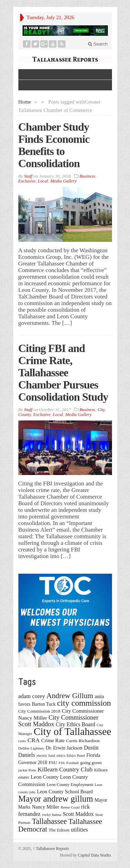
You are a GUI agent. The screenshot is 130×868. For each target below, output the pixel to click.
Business (87, 176)
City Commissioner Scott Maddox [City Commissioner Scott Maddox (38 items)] (58, 721)
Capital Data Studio (94, 855)
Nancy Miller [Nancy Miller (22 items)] (46, 807)
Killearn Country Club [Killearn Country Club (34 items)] (65, 769)
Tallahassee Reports (51, 849)
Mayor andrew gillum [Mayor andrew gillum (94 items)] (56, 799)
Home (25, 102)
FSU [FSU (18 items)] (53, 763)
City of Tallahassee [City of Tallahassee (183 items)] (72, 731)
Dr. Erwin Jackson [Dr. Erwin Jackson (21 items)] (64, 748)
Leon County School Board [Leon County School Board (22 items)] (65, 792)
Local (43, 181)
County (25, 414)
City (101, 410)
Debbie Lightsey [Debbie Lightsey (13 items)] (31, 748)
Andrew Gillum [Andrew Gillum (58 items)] (70, 696)
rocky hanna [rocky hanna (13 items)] (52, 814)
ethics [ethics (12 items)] (61, 756)
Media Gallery (63, 181)
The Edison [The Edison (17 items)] (59, 830)
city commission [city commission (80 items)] (84, 703)
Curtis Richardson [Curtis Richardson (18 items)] (83, 741)
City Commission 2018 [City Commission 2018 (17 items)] (40, 711)
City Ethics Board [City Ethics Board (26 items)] (76, 724)
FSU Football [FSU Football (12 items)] (69, 763)
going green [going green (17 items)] (91, 763)
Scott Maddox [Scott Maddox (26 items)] (78, 814)
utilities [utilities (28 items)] (80, 830)
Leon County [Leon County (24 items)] (45, 777)
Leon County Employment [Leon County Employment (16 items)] (70, 785)
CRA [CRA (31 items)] (33, 740)
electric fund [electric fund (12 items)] (46, 756)
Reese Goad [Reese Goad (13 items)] (70, 807)
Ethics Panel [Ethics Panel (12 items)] (76, 756)
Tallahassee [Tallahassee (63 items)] (49, 821)
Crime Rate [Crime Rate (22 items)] (53, 740)
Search (98, 44)
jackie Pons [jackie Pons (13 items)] (27, 770)
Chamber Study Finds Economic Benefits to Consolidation (54, 145)
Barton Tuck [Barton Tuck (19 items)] (44, 704)
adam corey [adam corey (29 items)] (32, 696)
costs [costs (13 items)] (22, 741)
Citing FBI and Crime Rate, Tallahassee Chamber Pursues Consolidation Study (63, 372)
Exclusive (27, 181)
